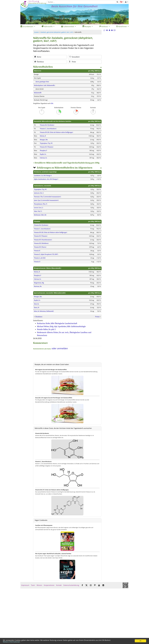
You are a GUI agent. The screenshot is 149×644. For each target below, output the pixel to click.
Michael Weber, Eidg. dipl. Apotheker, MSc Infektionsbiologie (61, 326)
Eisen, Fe (37, 308)
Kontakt (59, 585)
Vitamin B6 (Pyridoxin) (47, 125)
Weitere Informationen (11, 642)
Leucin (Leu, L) (39, 208)
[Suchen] (81, 2)
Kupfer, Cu (43, 154)
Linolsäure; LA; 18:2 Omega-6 (43, 176)
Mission (39, 585)
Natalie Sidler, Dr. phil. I (46, 329)
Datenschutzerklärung (71, 585)
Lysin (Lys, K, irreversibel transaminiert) (46, 200)
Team (33, 585)
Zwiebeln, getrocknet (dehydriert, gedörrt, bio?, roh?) (57, 32)
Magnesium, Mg (39, 283)
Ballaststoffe (38, 93)
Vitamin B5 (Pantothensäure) (43, 240)
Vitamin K (37, 251)
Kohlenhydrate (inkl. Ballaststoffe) (45, 85)
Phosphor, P (43, 151)
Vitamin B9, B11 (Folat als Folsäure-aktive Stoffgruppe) (56, 132)
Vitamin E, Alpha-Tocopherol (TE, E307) (46, 254)
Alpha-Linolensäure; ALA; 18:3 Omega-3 (46, 179)
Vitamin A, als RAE (40, 258)
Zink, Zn (36, 304)
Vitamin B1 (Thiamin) (47, 147)
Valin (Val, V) (38, 211)
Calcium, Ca (43, 158)
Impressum (25, 585)
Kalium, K (43, 136)
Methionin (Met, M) (40, 215)
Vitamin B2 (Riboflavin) (41, 243)
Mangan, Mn (44, 140)
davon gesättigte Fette (42, 82)
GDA (52, 103)
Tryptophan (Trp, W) (46, 143)
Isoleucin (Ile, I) (39, 193)
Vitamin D (37, 262)
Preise (97, 317)
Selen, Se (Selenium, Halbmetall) (44, 311)
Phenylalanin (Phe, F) (41, 204)
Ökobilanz (39, 317)
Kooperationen (49, 585)
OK (140, 641)
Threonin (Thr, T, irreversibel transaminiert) (47, 197)
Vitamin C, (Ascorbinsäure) (48, 129)
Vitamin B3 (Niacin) (40, 247)
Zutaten (37, 32)
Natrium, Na (38, 286)
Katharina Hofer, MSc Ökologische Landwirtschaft (57, 323)
